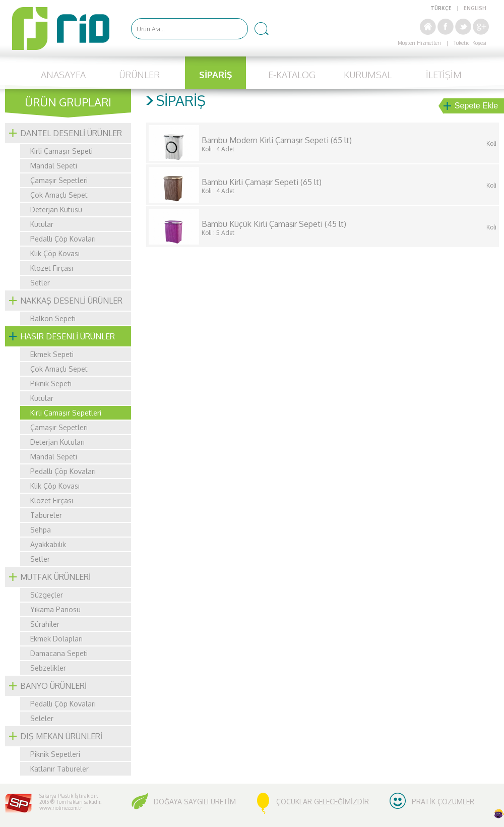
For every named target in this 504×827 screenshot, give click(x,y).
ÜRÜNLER (139, 75)
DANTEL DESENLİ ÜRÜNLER (71, 133)
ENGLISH (475, 8)
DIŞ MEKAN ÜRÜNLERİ (61, 736)
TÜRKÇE (441, 8)
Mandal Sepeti (54, 166)
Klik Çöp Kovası (55, 253)
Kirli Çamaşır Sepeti (61, 151)
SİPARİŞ (215, 75)
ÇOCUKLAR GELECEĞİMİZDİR (323, 802)
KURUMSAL (368, 75)
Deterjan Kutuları (57, 442)
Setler (40, 283)
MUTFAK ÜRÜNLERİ (55, 577)
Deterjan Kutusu (56, 210)
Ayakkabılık (48, 544)
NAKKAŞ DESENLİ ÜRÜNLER (71, 301)
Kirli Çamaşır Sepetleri (66, 413)
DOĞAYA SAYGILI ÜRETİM (195, 802)
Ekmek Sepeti (52, 354)
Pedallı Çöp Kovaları (63, 239)
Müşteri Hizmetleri (419, 43)
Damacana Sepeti (59, 653)
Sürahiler (45, 624)
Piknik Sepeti (51, 383)
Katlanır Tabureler (59, 769)
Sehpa (41, 530)
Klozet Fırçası (52, 268)
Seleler (42, 718)
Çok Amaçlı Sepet (59, 195)
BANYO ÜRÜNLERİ (53, 686)
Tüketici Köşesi (470, 43)
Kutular (42, 224)
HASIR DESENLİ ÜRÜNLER (68, 336)
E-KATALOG (292, 75)
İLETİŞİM (444, 75)
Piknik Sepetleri (55, 754)
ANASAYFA (63, 75)
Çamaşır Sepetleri (59, 180)
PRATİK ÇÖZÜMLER (443, 802)
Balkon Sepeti (53, 318)
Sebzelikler (48, 668)
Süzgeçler (47, 595)
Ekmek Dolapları (56, 639)
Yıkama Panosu (55, 609)
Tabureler (46, 515)
